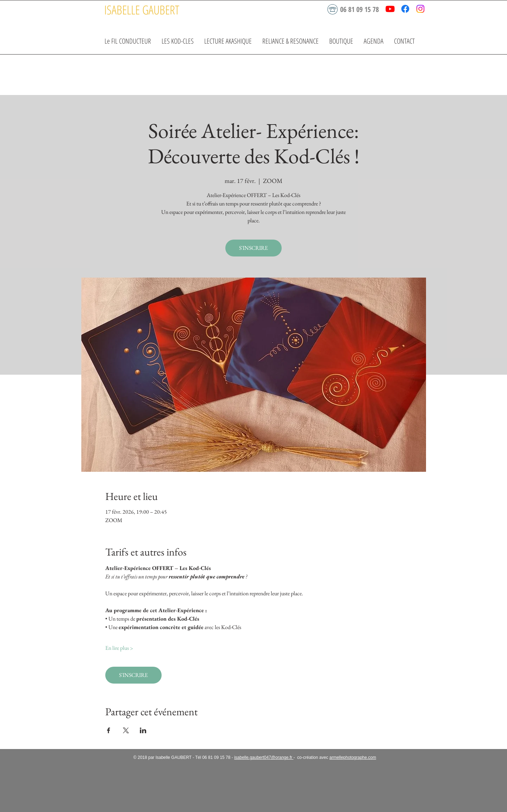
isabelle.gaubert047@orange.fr (264, 757)
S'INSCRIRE (254, 248)
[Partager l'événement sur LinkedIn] (143, 730)
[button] (178, 41)
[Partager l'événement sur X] (126, 730)
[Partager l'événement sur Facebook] (109, 730)
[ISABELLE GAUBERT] (142, 10)
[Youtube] (390, 9)
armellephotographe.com (353, 757)
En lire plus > (119, 648)
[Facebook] (405, 9)
